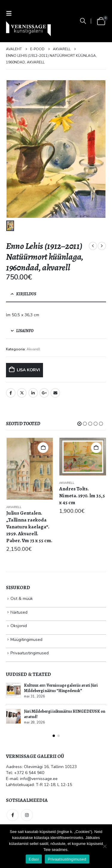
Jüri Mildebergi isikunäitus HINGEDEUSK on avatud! (65, 714)
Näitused (19, 612)
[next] (102, 246)
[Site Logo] (28, 29)
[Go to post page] (13, 690)
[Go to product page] (30, 469)
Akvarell (33, 349)
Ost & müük (22, 599)
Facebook (11, 393)
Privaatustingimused (30, 653)
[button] (11, 14)
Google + (44, 393)
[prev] (93, 246)
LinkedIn (33, 393)
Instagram (27, 815)
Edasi (34, 859)
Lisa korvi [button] (43, 448)
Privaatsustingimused (67, 859)
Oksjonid (19, 626)
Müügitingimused (26, 640)
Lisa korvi (28, 370)
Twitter (22, 393)
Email (55, 393)
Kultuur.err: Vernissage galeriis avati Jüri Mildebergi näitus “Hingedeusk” (61, 688)
